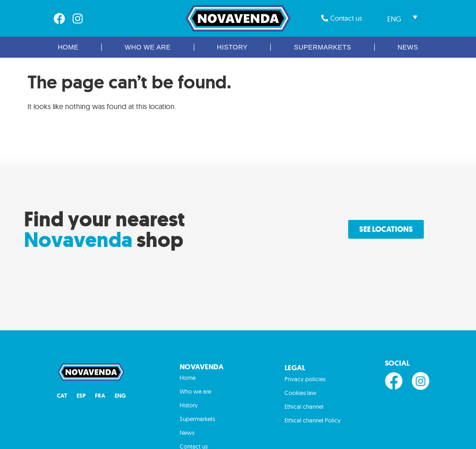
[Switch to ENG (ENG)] (120, 396)
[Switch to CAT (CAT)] (62, 396)
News (408, 47)
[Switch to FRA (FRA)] (100, 396)
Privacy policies (305, 379)
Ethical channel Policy (313, 420)
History (233, 47)
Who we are (148, 47)
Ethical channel (304, 406)
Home (68, 47)
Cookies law (301, 393)
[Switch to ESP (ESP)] (81, 396)
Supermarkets (322, 47)
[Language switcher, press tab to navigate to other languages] (402, 18)
